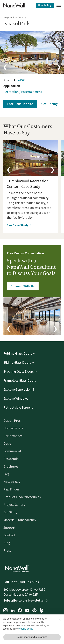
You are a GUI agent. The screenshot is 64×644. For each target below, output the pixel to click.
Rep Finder (11, 489)
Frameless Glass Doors (20, 380)
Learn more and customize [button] (32, 637)
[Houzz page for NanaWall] (41, 611)
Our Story (10, 512)
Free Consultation (20, 104)
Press (7, 550)
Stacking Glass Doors (19, 371)
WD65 (21, 80)
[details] (31, 158)
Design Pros (12, 420)
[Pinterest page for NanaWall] (34, 611)
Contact (9, 535)
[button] (59, 6)
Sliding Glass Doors (17, 362)
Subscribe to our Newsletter (24, 600)
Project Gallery (14, 504)
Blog (7, 543)
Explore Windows (16, 398)
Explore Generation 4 (19, 389)
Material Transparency (20, 520)
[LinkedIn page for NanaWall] (13, 611)
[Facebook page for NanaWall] (20, 611)
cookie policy (26, 629)
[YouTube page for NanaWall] (27, 611)
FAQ (6, 474)
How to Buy (45, 5)
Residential (12, 459)
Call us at (10, 582)
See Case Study (18, 225)
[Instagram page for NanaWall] (5, 611)
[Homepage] (14, 5)
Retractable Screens (18, 407)
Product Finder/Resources (22, 497)
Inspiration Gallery (15, 17)
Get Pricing (49, 104)
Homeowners (13, 428)
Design (8, 443)
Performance (13, 436)
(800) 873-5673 (28, 582)
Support (9, 527)
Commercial (12, 451)
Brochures (11, 466)
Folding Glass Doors (18, 353)
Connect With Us (23, 286)
